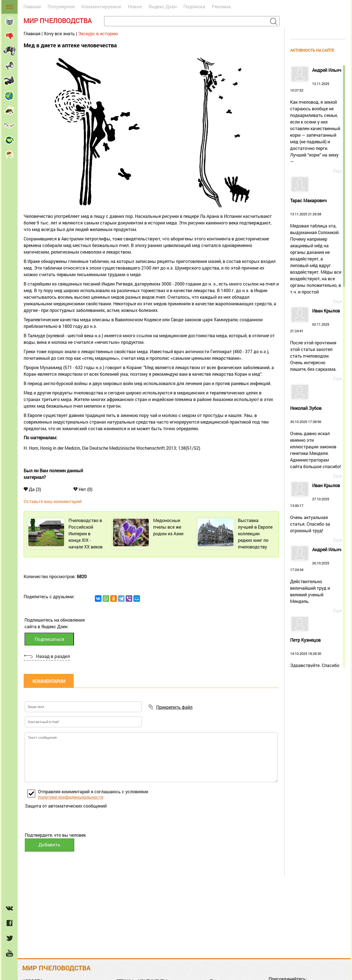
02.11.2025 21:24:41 (316, 341)
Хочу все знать (59, 33)
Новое (135, 6)
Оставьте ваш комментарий (53, 501)
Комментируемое (101, 6)
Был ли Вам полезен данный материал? (53, 474)
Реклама (221, 6)
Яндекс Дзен (163, 6)
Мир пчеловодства (58, 21)
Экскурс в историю (98, 33)
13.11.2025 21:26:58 (316, 247)
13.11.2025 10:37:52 (316, 116)
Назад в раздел (53, 656)
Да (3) (32, 489)
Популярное (61, 6)
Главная (32, 6)
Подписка (194, 6)
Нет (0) (83, 489)
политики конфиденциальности (71, 797)
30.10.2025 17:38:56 (316, 438)
